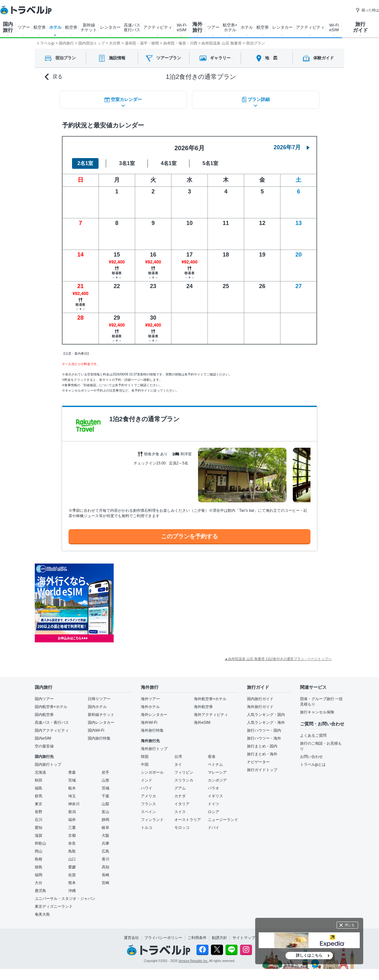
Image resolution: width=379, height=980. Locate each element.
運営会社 (131, 937)
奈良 (72, 842)
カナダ (180, 795)
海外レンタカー (154, 714)
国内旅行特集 (99, 737)
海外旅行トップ (154, 748)
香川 (105, 858)
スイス (180, 811)
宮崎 (105, 882)
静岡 (105, 819)
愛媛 (72, 866)
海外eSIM (202, 722)
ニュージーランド (223, 819)
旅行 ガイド (360, 27)
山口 (72, 858)
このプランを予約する (189, 535)
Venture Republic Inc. (193, 960)
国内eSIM (43, 737)
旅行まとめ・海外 (262, 753)
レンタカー (110, 27)
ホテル (55, 27)
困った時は (367, 10)
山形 (105, 779)
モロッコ (182, 827)
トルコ (147, 827)
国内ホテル (97, 706)
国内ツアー (44, 698)
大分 (39, 882)
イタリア (182, 803)
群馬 (39, 795)
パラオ (214, 787)
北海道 (40, 771)
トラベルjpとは (313, 764)
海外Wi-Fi (149, 722)
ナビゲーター (258, 761)
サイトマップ (244, 937)
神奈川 (74, 803)
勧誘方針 (220, 937)
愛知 (39, 827)
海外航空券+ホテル (210, 698)
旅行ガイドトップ (262, 769)
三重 (72, 827)
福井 (72, 819)
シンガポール (152, 771)
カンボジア (217, 779)
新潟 (72, 811)
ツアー (24, 27)
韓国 (145, 756)
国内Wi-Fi (96, 729)
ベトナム (215, 764)
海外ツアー (150, 698)
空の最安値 (44, 745)
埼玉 (72, 795)
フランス (148, 803)
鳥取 (72, 850)
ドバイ (214, 827)
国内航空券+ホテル (51, 706)
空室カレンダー (123, 99)
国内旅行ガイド (260, 698)
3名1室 (127, 162)
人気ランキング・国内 (266, 714)
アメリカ (148, 795)
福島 (39, 787)
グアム (180, 787)
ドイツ (214, 803)
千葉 (105, 795)
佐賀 (72, 874)
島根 (39, 858)
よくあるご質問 (313, 735)
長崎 (105, 874)
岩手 (105, 771)
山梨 (105, 803)
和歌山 (40, 842)
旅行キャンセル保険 (317, 711)
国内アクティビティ (52, 729)
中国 (145, 764)
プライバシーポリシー (163, 937)
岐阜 (105, 827)
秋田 (39, 779)
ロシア (214, 811)
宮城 (72, 779)
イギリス (215, 795)
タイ (178, 764)
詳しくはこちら (309, 955)
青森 (72, 771)
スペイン (148, 811)
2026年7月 (292, 146)
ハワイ (147, 787)
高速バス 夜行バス (132, 27)
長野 (39, 811)
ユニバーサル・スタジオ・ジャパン (65, 898)
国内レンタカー (101, 722)
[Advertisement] (177, 602)
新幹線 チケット (89, 27)
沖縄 (72, 890)
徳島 (39, 866)
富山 (105, 811)
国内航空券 (44, 714)
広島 (105, 850)
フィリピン (184, 771)
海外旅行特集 (152, 729)
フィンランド (152, 819)
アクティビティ (158, 27)
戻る (54, 77)
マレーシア (217, 771)
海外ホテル (150, 706)
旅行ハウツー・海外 (264, 737)
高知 (105, 866)
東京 (39, 803)
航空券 (40, 27)
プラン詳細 (256, 99)
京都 (72, 835)
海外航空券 (203, 706)
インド (147, 779)
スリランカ (184, 779)
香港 (212, 756)
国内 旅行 (8, 27)
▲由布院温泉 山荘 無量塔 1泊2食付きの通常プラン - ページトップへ (278, 658)
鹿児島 (40, 890)
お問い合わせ (311, 756)
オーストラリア (188, 819)
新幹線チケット (101, 714)
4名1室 (169, 162)
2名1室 (85, 162)
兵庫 (105, 842)
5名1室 (210, 162)
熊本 (72, 882)
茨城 (105, 787)
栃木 (72, 787)
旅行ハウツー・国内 (264, 729)
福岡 (39, 874)
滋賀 (39, 835)
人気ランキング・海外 (266, 722)
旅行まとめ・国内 (262, 745)
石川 (39, 819)
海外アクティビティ (211, 714)
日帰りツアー (99, 698)
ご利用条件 (197, 937)
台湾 (178, 756)
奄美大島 (42, 913)
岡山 (39, 850)
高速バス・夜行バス (52, 722)
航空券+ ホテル (230, 27)
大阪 (105, 835)
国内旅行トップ (48, 764)
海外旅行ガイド (260, 706)
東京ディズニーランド (54, 906)
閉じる (350, 925)
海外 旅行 (197, 27)
